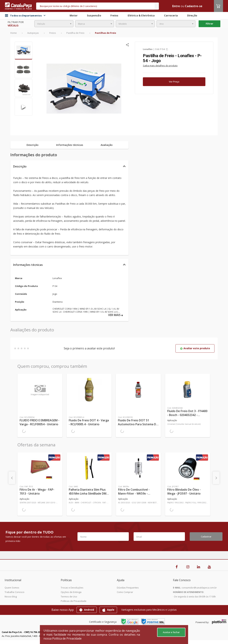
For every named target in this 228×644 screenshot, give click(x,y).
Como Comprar (125, 592)
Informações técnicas (28, 265)
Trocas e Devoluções (72, 588)
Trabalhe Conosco (15, 592)
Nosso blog (11, 597)
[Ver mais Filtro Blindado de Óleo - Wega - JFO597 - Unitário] (188, 468)
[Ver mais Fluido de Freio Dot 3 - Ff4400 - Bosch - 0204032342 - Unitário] (188, 389)
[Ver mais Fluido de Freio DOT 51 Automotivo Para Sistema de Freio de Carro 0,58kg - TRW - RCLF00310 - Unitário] (138, 389)
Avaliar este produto (195, 348)
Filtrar (209, 24)
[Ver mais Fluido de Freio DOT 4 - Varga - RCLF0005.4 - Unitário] (89, 389)
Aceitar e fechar (171, 632)
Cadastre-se (194, 6)
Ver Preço (174, 82)
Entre (176, 6)
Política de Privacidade (67, 638)
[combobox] (54, 24)
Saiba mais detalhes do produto (160, 66)
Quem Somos (12, 588)
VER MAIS (116, 315)
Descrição (20, 166)
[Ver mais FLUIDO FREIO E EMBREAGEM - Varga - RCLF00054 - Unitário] (40, 389)
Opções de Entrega (71, 592)
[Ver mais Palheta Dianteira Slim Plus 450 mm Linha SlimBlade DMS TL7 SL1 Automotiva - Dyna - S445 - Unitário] (89, 468)
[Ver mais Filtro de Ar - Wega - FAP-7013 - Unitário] (40, 468)
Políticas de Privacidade (74, 601)
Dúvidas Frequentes (128, 588)
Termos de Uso (69, 597)
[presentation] (12, 478)
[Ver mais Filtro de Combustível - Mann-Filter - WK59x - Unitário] (138, 468)
